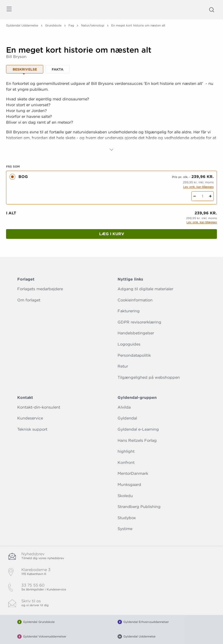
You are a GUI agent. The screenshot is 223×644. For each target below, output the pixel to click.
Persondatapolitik (134, 355)
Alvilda (124, 407)
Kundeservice (30, 418)
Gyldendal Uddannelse (22, 25)
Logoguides (129, 344)
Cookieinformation (135, 300)
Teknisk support (32, 429)
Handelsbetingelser (136, 333)
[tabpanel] (111, 117)
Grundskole (53, 25)
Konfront (126, 463)
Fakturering (129, 311)
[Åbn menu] (9, 10)
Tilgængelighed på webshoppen (149, 377)
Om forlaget (29, 300)
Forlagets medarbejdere (40, 289)
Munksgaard (129, 485)
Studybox (127, 518)
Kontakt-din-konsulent (39, 407)
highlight (126, 451)
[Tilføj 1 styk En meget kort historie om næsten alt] (210, 196)
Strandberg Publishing (139, 507)
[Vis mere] (111, 150)
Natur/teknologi (93, 25)
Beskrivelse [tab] (25, 69)
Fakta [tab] (58, 69)
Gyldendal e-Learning (138, 429)
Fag (71, 25)
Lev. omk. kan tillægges (198, 187)
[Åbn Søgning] (212, 10)
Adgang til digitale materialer (145, 289)
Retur (123, 366)
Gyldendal (127, 418)
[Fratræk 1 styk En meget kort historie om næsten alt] (195, 196)
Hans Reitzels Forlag (137, 440)
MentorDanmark (133, 473)
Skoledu (125, 496)
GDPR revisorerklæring (139, 322)
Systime (125, 529)
